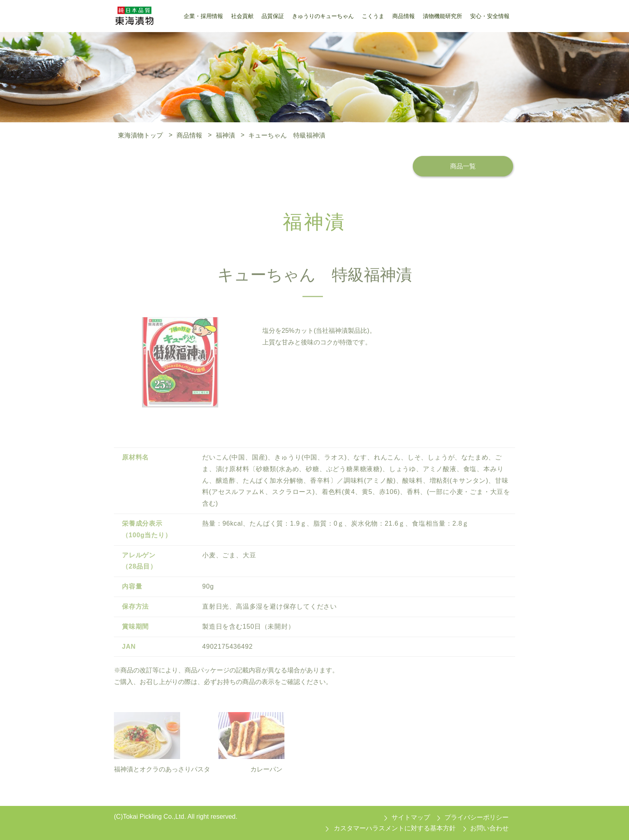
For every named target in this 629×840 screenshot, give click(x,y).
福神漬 (225, 135)
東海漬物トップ (140, 135)
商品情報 (189, 135)
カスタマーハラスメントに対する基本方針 (395, 828)
